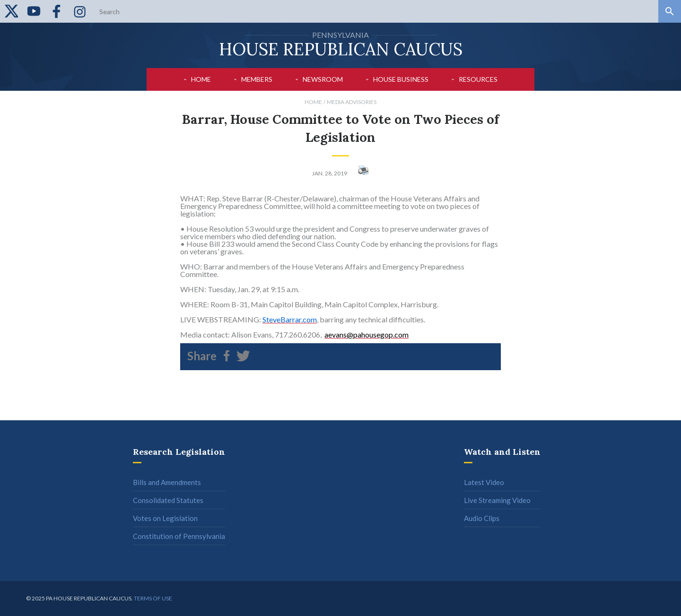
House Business (401, 79)
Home (201, 79)
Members (257, 79)
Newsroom (323, 79)
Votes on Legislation (165, 518)
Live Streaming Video (497, 500)
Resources (478, 79)
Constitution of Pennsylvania (179, 536)
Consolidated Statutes (168, 500)
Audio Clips (482, 518)
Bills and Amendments (167, 482)
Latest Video (484, 482)
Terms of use (153, 598)
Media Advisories (352, 102)
